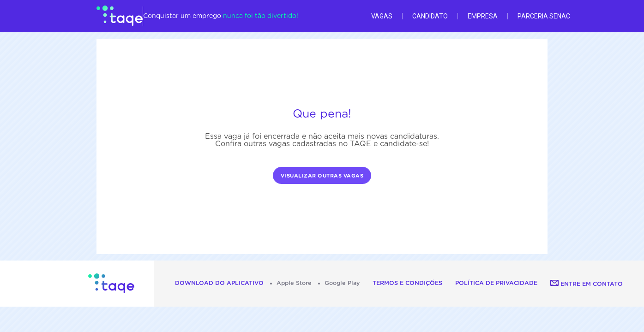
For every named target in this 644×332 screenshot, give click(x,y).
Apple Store (294, 283)
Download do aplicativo (219, 283)
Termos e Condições (407, 283)
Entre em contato (587, 284)
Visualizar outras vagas (322, 176)
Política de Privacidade (496, 283)
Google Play (342, 283)
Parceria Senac (544, 16)
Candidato (430, 16)
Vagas (382, 16)
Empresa (483, 16)
